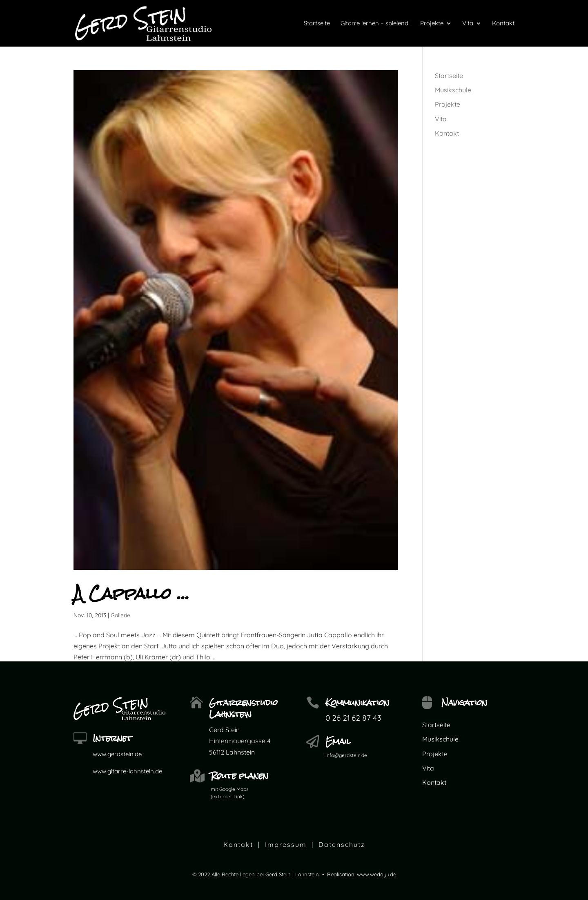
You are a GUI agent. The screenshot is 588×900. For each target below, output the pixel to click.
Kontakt (447, 133)
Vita (441, 119)
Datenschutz (342, 844)
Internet (112, 738)
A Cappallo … (131, 594)
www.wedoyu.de (376, 874)
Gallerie (120, 615)
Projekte (448, 104)
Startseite (449, 76)
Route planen (239, 776)
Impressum (286, 844)
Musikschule (453, 90)
